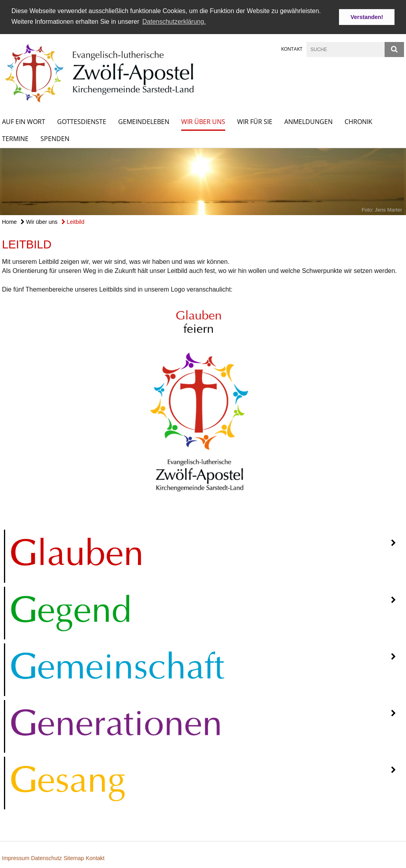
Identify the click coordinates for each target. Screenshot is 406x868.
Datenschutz (46, 858)
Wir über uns (203, 121)
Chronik (358, 121)
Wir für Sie (255, 121)
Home (9, 221)
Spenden (55, 138)
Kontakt (292, 49)
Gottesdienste (82, 121)
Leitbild (73, 221)
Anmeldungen (308, 121)
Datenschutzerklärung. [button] (174, 22)
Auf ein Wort (24, 121)
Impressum (16, 858)
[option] (203, 181)
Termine (15, 138)
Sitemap (74, 858)
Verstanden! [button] (367, 17)
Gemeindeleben (144, 121)
